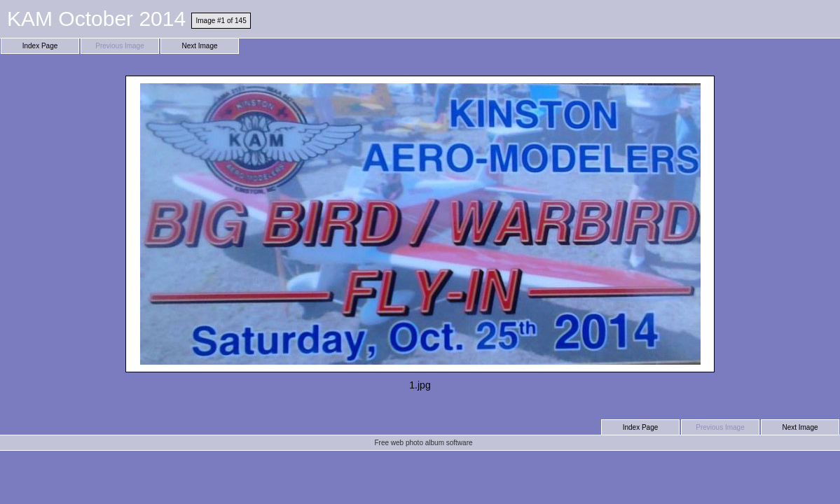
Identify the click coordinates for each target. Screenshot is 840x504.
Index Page (40, 46)
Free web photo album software (423, 443)
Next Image (199, 46)
